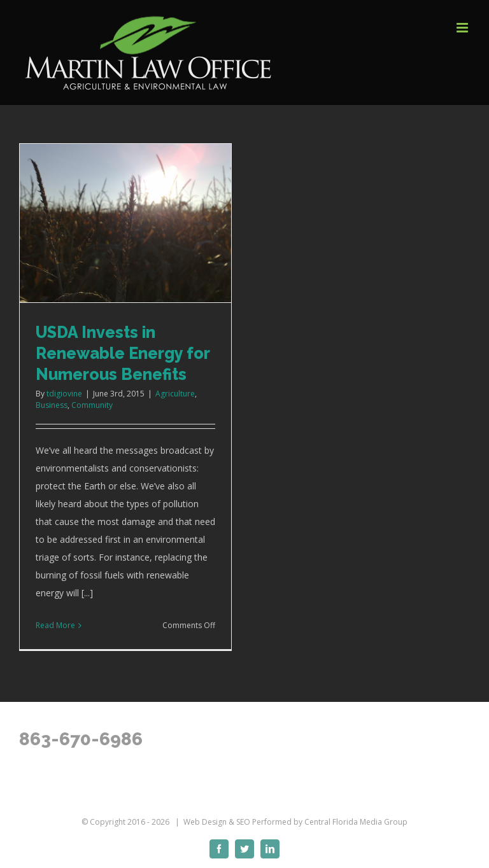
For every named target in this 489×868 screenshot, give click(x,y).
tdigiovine (64, 394)
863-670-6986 (81, 739)
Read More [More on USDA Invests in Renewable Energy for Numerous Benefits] (55, 625)
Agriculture (175, 394)
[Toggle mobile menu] (463, 28)
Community (92, 405)
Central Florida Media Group (356, 822)
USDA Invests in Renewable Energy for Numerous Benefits (123, 353)
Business (52, 405)
